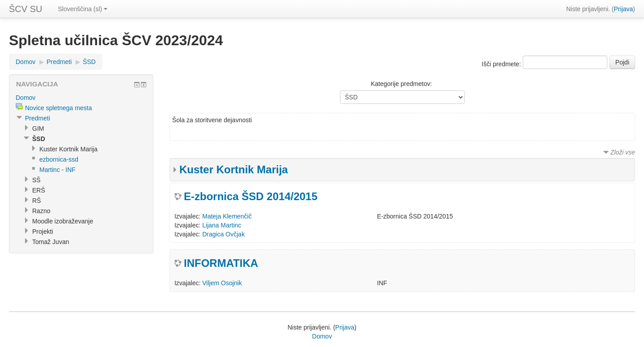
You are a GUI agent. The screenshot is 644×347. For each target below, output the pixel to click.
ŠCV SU (25, 9)
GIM (38, 129)
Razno (41, 211)
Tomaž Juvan (51, 242)
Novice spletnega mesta (58, 108)
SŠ (36, 180)
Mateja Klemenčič (227, 216)
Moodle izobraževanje (63, 221)
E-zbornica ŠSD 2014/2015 (251, 196)
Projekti (43, 231)
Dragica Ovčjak (223, 234)
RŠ (36, 201)
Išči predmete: (502, 64)
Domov (25, 62)
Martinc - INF (57, 170)
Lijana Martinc (222, 225)
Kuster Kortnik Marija (234, 169)
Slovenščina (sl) (83, 9)
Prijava (624, 9)
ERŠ (39, 190)
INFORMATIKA (221, 263)
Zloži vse (623, 152)
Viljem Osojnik (222, 283)
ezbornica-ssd (59, 159)
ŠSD (89, 62)
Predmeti (59, 62)
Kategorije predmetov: (401, 84)
